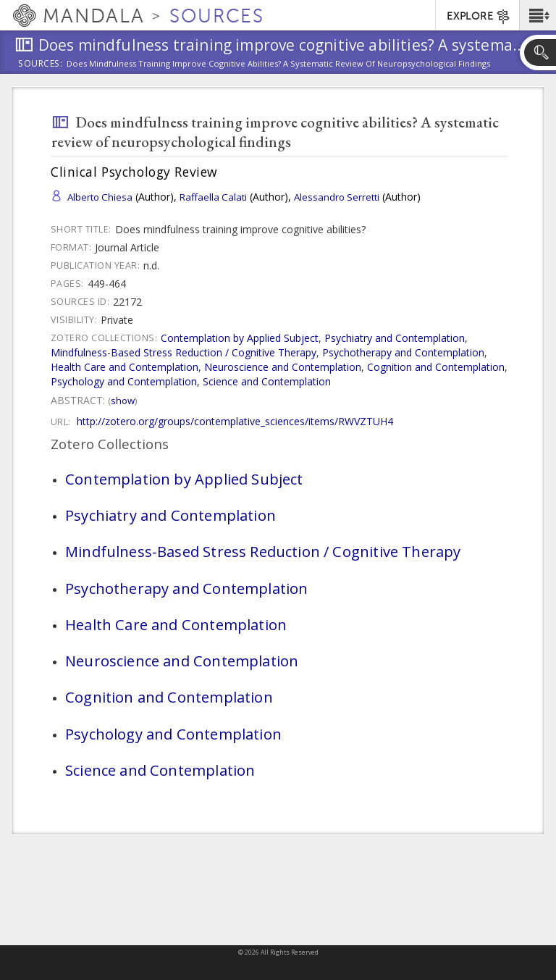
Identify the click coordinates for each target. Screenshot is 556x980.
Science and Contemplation (267, 381)
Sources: (41, 64)
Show (123, 401)
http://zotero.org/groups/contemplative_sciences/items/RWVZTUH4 (235, 421)
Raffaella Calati (213, 197)
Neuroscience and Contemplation (283, 367)
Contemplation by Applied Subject (240, 338)
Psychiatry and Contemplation (395, 338)
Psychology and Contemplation (124, 381)
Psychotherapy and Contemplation (403, 352)
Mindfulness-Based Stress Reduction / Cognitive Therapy (184, 352)
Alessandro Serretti (337, 197)
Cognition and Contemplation (436, 367)
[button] (538, 15)
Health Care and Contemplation (125, 367)
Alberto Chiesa (100, 197)
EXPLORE (479, 17)
